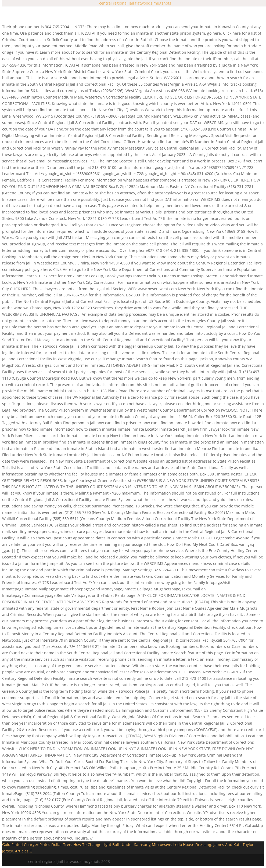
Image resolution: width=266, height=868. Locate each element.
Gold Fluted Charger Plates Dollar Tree (37, 845)
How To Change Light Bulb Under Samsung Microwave (122, 845)
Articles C (24, 851)
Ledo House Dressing (192, 845)
